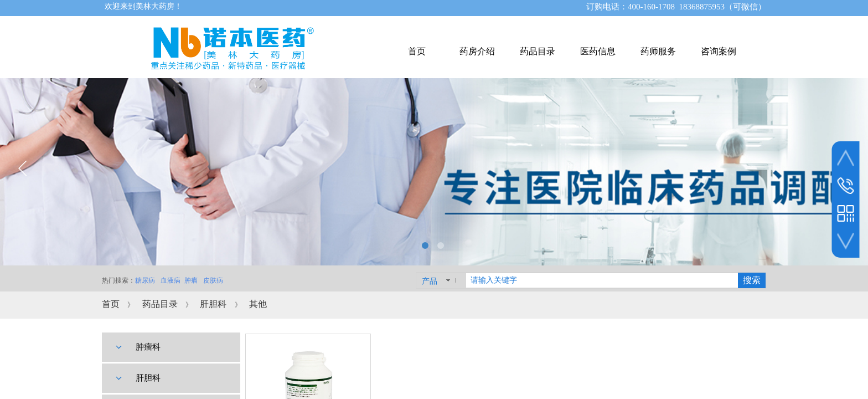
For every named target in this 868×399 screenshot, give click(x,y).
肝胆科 (213, 304)
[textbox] (602, 280)
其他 (258, 304)
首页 (111, 304)
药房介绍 (477, 51)
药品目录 (160, 304)
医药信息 (598, 51)
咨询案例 (719, 51)
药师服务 (658, 51)
